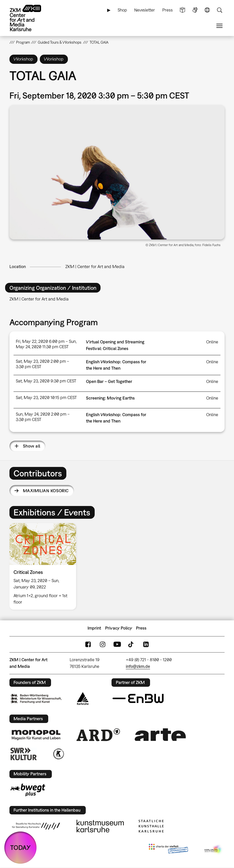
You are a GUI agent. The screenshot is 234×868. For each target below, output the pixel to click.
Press (168, 10)
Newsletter (145, 10)
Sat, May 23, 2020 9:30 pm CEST (46, 381)
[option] (45, 566)
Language (207, 10)
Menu (219, 26)
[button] (117, 172)
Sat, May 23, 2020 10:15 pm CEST (46, 397)
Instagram (103, 644)
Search (219, 10)
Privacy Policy (119, 628)
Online (212, 342)
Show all (32, 446)
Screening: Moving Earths (110, 398)
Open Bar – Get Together (109, 381)
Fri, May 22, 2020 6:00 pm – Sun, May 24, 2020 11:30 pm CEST (46, 344)
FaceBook (88, 644)
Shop (122, 10)
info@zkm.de (138, 666)
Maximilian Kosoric (46, 491)
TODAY (20, 847)
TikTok (131, 644)
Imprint (94, 628)
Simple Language (182, 10)
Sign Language (195, 10)
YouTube (117, 644)
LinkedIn (146, 644)
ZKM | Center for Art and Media (95, 267)
